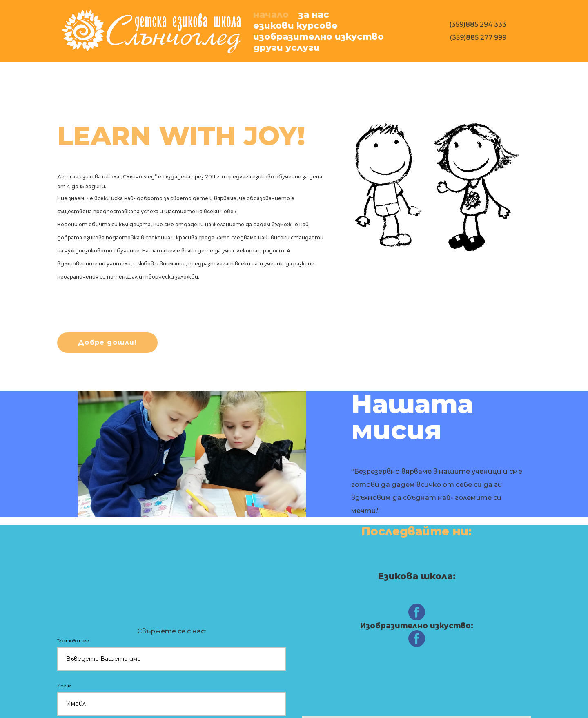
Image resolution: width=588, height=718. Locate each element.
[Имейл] (171, 704)
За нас (314, 14)
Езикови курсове (295, 26)
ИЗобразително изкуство (318, 37)
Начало (271, 14)
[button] (107, 343)
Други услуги (286, 48)
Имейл (65, 686)
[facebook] (417, 612)
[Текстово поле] (171, 659)
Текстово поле (74, 641)
